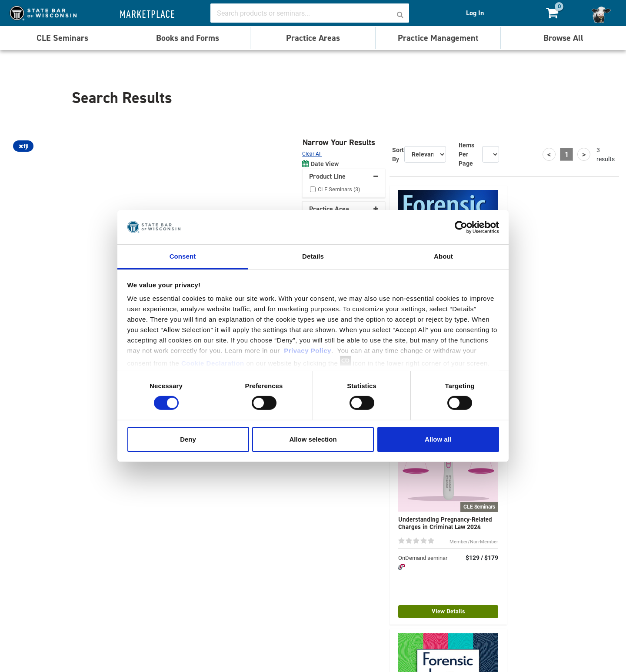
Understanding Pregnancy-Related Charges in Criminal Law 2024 (445, 523)
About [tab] (443, 256)
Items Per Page (466, 154)
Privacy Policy (308, 351)
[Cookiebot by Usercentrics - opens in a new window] (461, 227)
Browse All (563, 38)
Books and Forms (188, 38)
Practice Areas (313, 38)
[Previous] (549, 154)
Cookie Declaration (213, 363)
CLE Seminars (62, 38)
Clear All (312, 153)
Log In (475, 13)
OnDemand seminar (423, 558)
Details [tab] (313, 256)
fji (23, 146)
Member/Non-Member (474, 541)
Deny (188, 439)
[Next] (584, 154)
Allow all (438, 439)
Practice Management (438, 38)
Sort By (398, 154)
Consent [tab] (183, 256)
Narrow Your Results (340, 142)
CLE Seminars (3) (339, 189)
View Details (448, 611)
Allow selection (313, 439)
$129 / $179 (482, 558)
